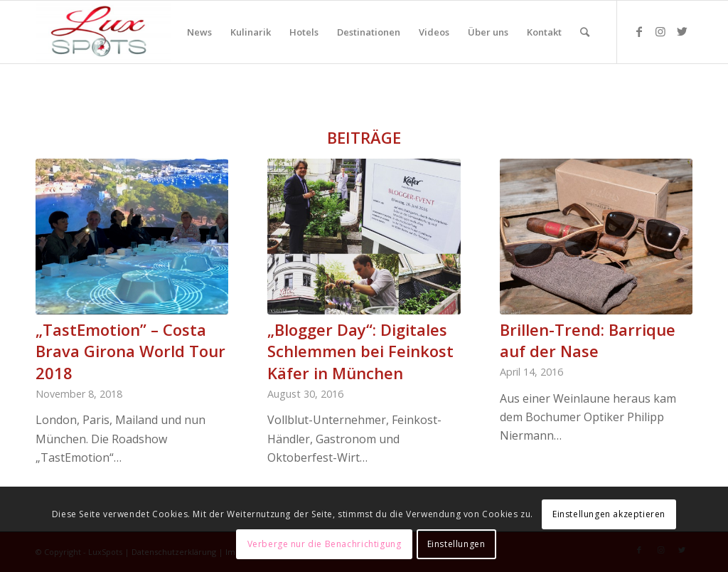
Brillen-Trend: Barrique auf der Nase (588, 340)
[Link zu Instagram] (660, 31)
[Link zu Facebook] (639, 31)
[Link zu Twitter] (682, 31)
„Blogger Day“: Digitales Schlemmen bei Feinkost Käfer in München (360, 351)
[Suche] (585, 32)
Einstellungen (456, 544)
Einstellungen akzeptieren (609, 514)
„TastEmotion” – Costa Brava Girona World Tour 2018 (130, 351)
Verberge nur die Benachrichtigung (325, 544)
